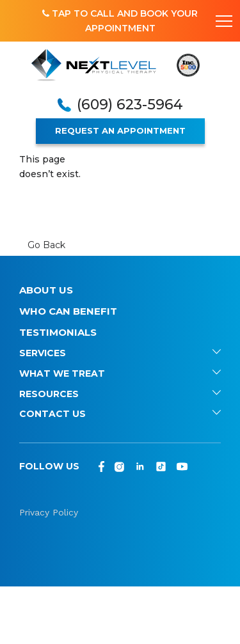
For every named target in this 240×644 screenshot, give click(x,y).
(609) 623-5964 (130, 105)
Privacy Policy (49, 512)
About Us (46, 290)
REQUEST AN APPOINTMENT (120, 130)
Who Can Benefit (68, 311)
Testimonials (58, 332)
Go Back (46, 245)
